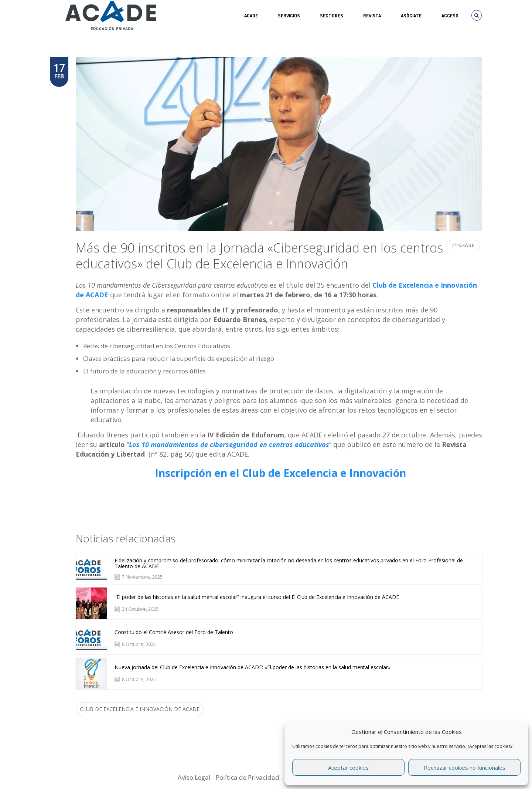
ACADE (251, 16)
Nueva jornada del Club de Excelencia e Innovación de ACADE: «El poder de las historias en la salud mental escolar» (253, 667)
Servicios (289, 16)
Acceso (450, 16)
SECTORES (332, 16)
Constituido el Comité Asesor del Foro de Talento (174, 632)
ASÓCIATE (411, 16)
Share (463, 245)
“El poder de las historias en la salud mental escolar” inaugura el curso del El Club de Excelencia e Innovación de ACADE (257, 597)
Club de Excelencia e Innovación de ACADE (140, 709)
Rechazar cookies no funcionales (465, 768)
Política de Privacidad (248, 777)
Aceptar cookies (348, 768)
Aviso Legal (194, 777)
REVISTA (372, 16)
